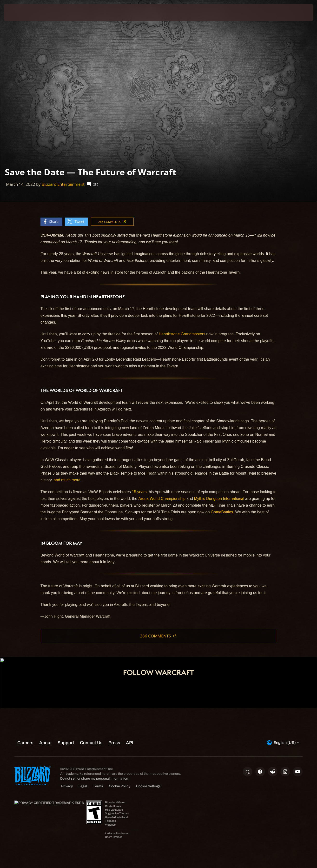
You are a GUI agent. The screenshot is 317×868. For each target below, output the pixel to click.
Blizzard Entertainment (63, 184)
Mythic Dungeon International (219, 499)
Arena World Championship (162, 499)
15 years (139, 492)
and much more (67, 480)
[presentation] (19, 13)
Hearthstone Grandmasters (182, 334)
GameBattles (222, 512)
